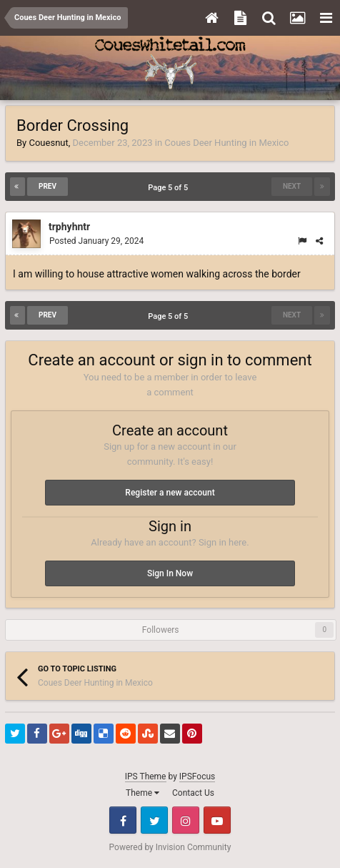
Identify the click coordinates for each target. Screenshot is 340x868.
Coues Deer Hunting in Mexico (226, 143)
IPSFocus (197, 776)
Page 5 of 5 (170, 188)
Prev (47, 186)
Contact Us (193, 793)
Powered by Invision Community (170, 847)
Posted (96, 241)
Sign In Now (170, 573)
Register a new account (170, 493)
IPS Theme (146, 776)
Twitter (154, 820)
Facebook (123, 820)
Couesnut (48, 143)
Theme (142, 793)
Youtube (217, 820)
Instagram (186, 820)
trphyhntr (69, 227)
